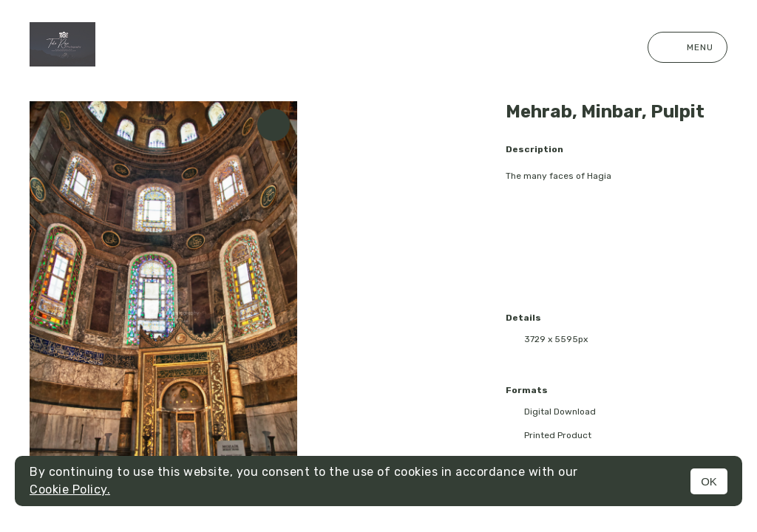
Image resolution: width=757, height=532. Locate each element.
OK (709, 481)
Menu (688, 47)
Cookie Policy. (70, 490)
